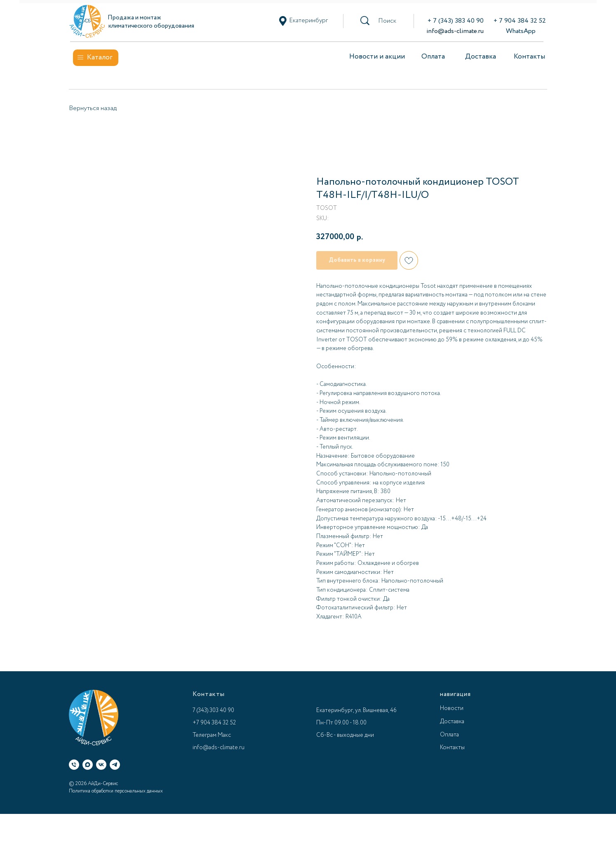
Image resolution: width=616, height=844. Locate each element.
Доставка (481, 57)
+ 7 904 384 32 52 (520, 21)
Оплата (433, 57)
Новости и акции (377, 57)
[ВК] (101, 765)
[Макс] (88, 765)
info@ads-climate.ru (455, 31)
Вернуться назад (93, 108)
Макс (224, 735)
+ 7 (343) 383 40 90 (456, 21)
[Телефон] (74, 765)
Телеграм (205, 735)
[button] (387, 21)
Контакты (529, 57)
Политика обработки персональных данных (116, 791)
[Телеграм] (115, 765)
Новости (452, 708)
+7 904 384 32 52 (214, 723)
